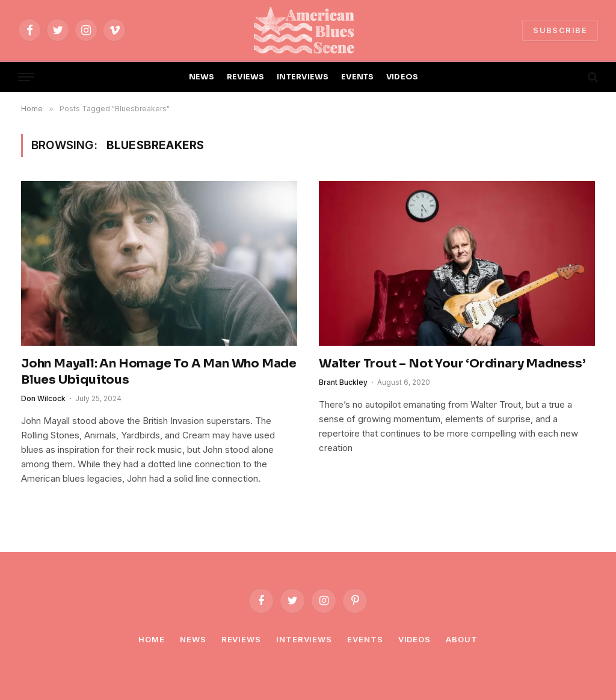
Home (152, 639)
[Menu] (26, 77)
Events (365, 639)
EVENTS (358, 77)
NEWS (202, 77)
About (462, 639)
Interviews (304, 639)
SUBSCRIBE (560, 30)
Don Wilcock (43, 398)
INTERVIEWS (303, 77)
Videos (414, 639)
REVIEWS (246, 77)
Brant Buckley (343, 382)
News (193, 639)
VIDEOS (402, 77)
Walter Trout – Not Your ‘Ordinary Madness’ (452, 364)
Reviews (241, 639)
